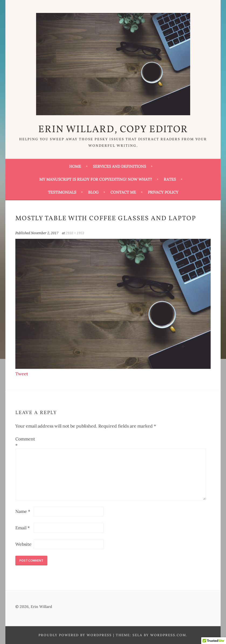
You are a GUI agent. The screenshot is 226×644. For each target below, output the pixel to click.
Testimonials (62, 192)
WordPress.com (168, 635)
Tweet (22, 374)
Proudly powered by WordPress (75, 635)
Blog (93, 192)
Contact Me (123, 192)
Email (22, 528)
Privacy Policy (163, 192)
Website (23, 544)
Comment (24, 442)
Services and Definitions (119, 166)
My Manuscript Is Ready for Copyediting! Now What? (96, 179)
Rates (170, 179)
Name (23, 511)
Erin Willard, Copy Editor (113, 130)
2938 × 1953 (75, 233)
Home (75, 166)
